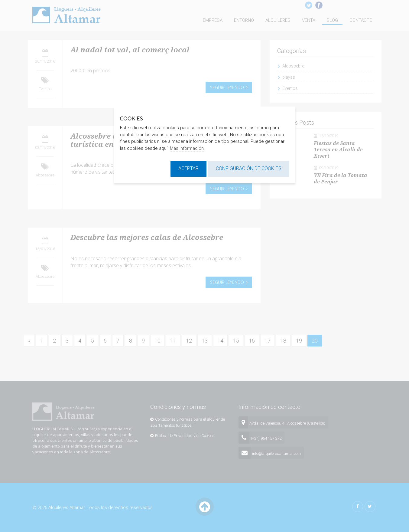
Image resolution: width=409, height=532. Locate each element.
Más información (187, 148)
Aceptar (188, 168)
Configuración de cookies (249, 168)
